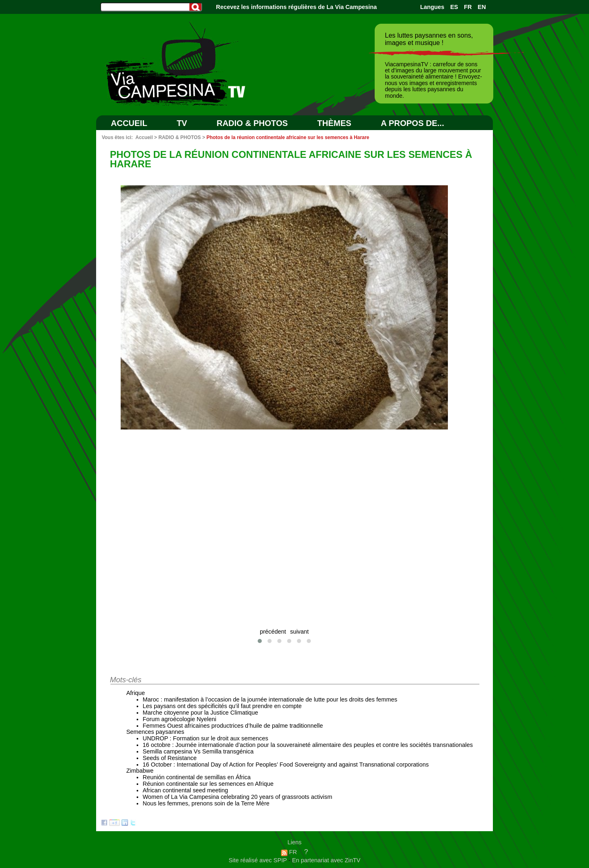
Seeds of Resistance (170, 758)
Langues (432, 7)
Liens (294, 842)
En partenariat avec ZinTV (326, 860)
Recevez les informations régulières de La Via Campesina (296, 7)
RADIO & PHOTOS (252, 123)
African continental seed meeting (185, 790)
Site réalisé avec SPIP (259, 860)
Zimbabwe (140, 771)
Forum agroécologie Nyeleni (180, 719)
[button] (260, 641)
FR (468, 7)
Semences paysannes (155, 732)
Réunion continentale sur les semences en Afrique (208, 784)
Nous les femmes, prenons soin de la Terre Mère (206, 803)
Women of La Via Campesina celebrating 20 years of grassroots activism (237, 797)
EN (482, 7)
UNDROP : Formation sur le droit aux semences (206, 738)
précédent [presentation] (273, 632)
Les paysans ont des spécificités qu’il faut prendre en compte (222, 706)
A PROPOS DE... (413, 123)
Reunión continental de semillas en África (197, 777)
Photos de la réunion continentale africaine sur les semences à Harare (288, 137)
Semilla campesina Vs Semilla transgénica (198, 751)
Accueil (129, 123)
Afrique (136, 693)
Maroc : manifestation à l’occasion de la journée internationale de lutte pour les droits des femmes (270, 699)
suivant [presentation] (299, 632)
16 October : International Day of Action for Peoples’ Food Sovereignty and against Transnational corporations (286, 765)
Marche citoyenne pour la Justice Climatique (200, 713)
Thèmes (334, 123)
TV (182, 123)
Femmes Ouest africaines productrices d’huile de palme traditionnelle (233, 726)
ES (454, 7)
